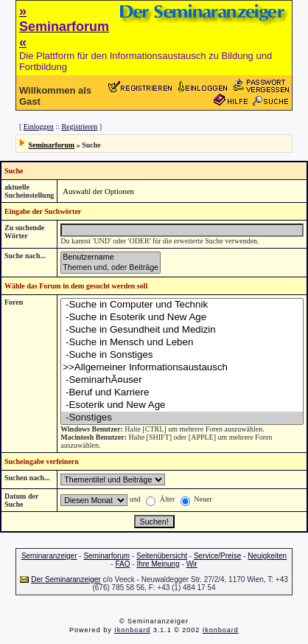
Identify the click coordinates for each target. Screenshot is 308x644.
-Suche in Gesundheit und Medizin (182, 330)
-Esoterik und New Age (182, 405)
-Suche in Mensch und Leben (182, 343)
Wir (192, 564)
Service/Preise (217, 556)
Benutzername (111, 257)
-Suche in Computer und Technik (182, 305)
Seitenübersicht (162, 556)
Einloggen (39, 127)
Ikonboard (132, 630)
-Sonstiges (182, 418)
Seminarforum (51, 145)
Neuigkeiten (267, 556)
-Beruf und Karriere (182, 393)
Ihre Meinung (158, 564)
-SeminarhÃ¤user (182, 380)
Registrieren (79, 127)
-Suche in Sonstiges (182, 355)
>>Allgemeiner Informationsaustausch (182, 368)
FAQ (122, 564)
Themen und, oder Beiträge (111, 268)
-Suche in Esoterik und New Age (182, 318)
